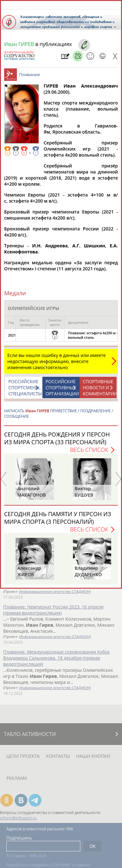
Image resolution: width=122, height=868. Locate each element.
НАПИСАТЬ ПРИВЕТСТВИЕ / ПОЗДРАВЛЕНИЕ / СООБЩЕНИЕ (59, 417)
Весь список (89, 453)
